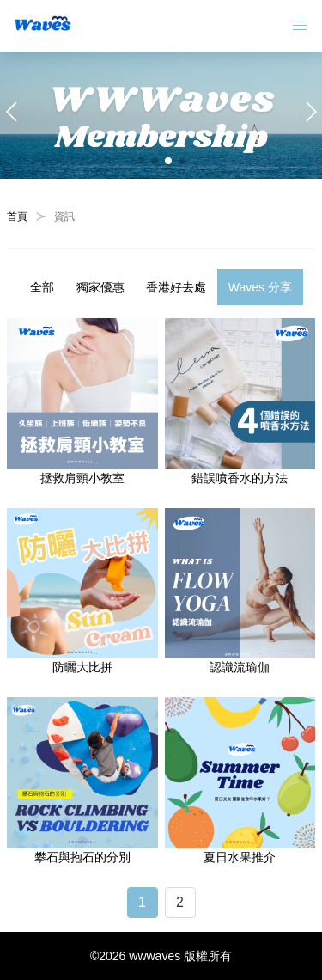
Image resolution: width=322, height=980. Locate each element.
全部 (42, 287)
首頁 (17, 217)
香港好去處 (176, 287)
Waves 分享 (260, 287)
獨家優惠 (100, 287)
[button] (141, 161)
